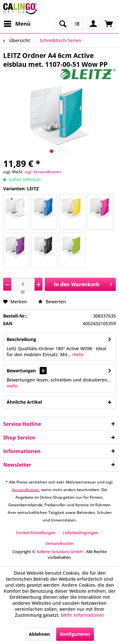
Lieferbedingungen (80, 533)
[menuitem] (17, 24)
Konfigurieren (75, 634)
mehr (77, 354)
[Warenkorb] (109, 24)
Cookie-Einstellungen (36, 533)
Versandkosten (26, 490)
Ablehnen (39, 634)
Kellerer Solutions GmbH (60, 552)
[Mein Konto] (93, 24)
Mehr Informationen (83, 615)
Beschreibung (21, 339)
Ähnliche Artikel (24, 402)
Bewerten (52, 302)
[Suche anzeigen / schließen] (62, 24)
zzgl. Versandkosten (43, 172)
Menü (17, 23)
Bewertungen (21, 371)
